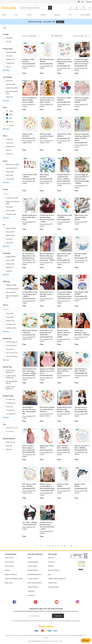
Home (4, 15)
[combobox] (34, 8)
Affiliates (51, 566)
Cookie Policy (52, 583)
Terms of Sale (9, 562)
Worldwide (44, 641)
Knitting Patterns (33, 570)
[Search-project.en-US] (12, 194)
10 (64, 546)
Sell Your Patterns (54, 570)
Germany (50, 641)
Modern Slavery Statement (57, 579)
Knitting (43, 15)
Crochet (29, 15)
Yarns (29, 558)
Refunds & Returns (11, 574)
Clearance (31, 595)
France (61, 641)
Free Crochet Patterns (35, 583)
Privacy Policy (9, 566)
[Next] (75, 546)
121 (71, 546)
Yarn (16, 15)
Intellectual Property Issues (14, 579)
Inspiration (31, 591)
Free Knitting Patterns (35, 574)
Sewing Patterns (33, 587)
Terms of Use (9, 558)
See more (6, 70)
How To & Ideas (85, 15)
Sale (70, 15)
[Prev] (37, 546)
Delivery (8, 570)
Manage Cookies (54, 587)
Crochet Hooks (32, 566)
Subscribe (58, 616)
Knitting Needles (33, 562)
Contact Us (52, 562)
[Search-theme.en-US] (12, 309)
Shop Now (61, 22)
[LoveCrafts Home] (46, 626)
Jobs (49, 574)
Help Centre (9, 583)
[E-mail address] (40, 616)
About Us (51, 558)
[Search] (50, 8)
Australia (56, 641)
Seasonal (57, 15)
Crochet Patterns (33, 579)
